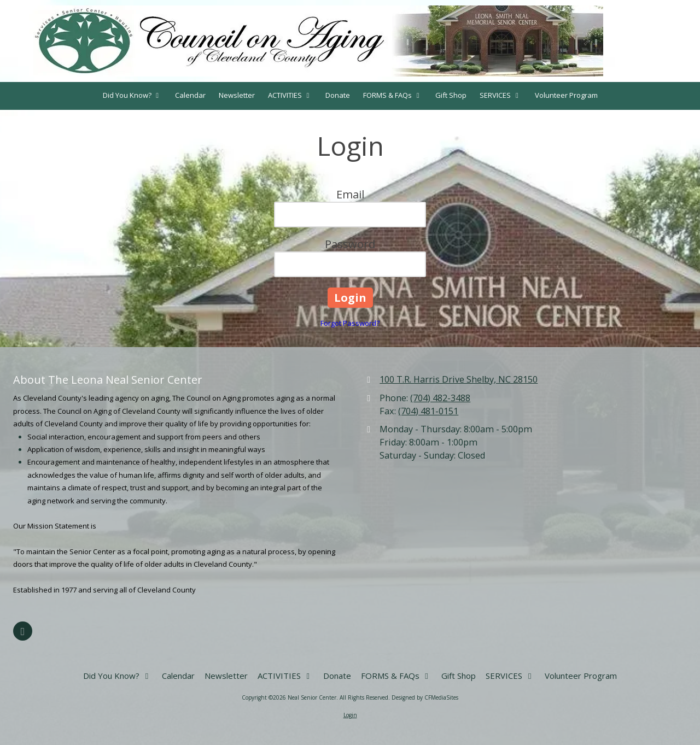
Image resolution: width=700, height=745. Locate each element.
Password (350, 244)
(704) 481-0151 (428, 411)
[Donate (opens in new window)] (338, 96)
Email (350, 194)
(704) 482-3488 (440, 398)
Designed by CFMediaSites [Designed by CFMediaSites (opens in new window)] (425, 697)
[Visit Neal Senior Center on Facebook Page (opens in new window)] (23, 631)
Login (350, 715)
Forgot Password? (350, 323)
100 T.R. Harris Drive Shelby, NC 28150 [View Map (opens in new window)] (459, 379)
